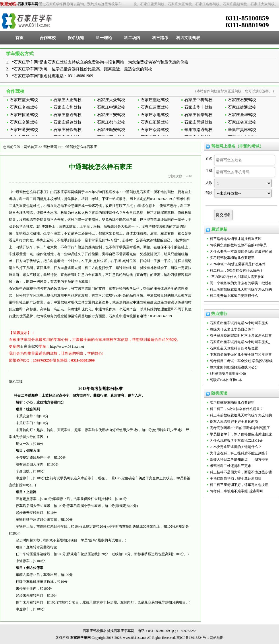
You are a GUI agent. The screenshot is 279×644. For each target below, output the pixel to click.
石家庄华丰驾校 (198, 107)
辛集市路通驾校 (198, 130)
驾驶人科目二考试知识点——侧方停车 (239, 460)
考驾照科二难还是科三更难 (230, 466)
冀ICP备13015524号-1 (193, 638)
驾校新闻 (50, 147)
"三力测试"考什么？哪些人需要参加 (237, 277)
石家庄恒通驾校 (24, 115)
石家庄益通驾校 (242, 107)
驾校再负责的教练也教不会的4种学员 (238, 245)
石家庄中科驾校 (198, 100)
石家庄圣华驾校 (242, 115)
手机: (209, 171)
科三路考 (160, 38)
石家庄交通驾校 (24, 122)
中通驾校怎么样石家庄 (80, 147)
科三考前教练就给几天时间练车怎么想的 (241, 289)
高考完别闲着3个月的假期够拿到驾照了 (240, 428)
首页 (20, 38)
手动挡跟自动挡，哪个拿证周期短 (236, 478)
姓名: (209, 159)
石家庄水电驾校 (155, 115)
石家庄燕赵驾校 (155, 100)
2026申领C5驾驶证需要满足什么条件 (238, 264)
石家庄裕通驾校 (67, 115)
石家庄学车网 (28, 4)
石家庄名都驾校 (24, 107)
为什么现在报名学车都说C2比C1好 (236, 441)
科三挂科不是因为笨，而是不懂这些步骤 (241, 472)
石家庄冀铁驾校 (67, 130)
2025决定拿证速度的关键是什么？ (236, 447)
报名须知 (76, 38)
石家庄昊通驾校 (198, 122)
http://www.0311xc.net (67, 346)
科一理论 (104, 38)
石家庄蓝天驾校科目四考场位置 (234, 348)
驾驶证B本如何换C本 (226, 380)
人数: (209, 183)
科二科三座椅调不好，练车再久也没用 (239, 485)
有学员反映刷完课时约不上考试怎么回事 (241, 336)
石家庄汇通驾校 (155, 122)
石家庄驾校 (29, 346)
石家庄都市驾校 (111, 122)
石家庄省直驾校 (242, 122)
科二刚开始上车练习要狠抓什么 (234, 296)
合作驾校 (48, 38)
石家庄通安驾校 (24, 130)
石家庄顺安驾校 (111, 130)
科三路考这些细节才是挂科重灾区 (236, 239)
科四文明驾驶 (188, 38)
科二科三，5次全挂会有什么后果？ (237, 270)
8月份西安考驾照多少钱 (228, 374)
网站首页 (31, 147)
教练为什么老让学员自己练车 (232, 329)
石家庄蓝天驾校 (24, 100)
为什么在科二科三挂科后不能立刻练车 (239, 453)
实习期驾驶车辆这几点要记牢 (232, 258)
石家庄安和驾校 (67, 107)
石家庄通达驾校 (67, 122)
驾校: (209, 193)
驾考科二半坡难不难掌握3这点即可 (237, 491)
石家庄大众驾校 (111, 100)
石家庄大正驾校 (67, 100)
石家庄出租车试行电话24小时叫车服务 (239, 323)
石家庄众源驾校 (155, 130)
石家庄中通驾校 (111, 107)
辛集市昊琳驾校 (242, 130)
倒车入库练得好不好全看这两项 (234, 422)
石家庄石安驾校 (242, 100)
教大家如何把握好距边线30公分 (234, 367)
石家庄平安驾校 (111, 115)
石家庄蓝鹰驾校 (155, 107)
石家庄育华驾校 (198, 115)
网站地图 (217, 638)
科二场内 (132, 38)
